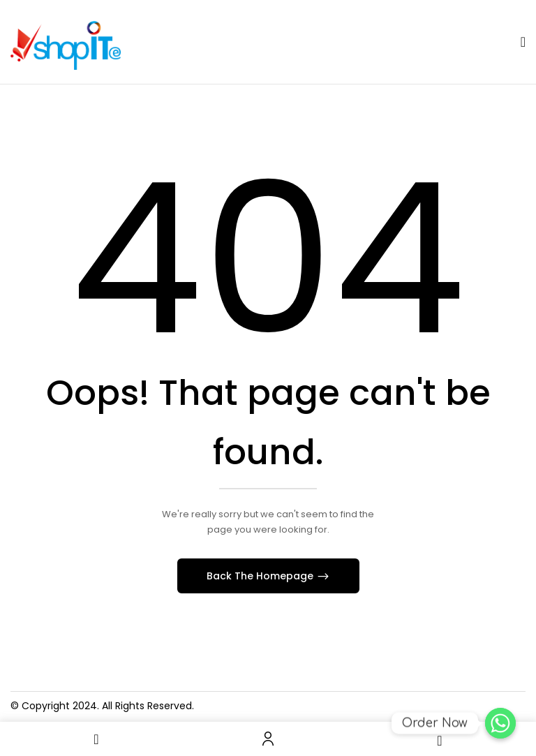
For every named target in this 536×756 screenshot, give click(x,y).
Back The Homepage (261, 576)
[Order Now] (500, 723)
